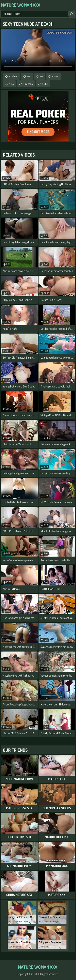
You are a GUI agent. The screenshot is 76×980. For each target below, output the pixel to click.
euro (11, 84)
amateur (13, 76)
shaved (56, 76)
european (28, 84)
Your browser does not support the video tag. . (38, 50)
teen (29, 76)
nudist (45, 84)
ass (42, 76)
